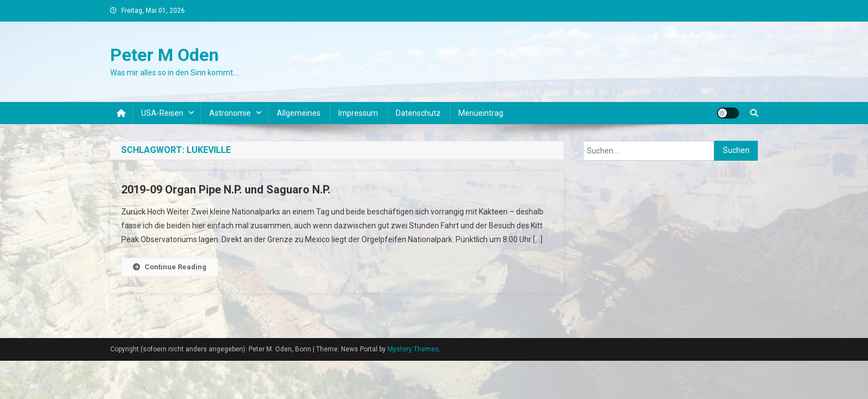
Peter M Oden (164, 55)
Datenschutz (418, 113)
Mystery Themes (413, 349)
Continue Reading (170, 267)
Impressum (358, 113)
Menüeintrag (481, 113)
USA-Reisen (162, 113)
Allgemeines (299, 113)
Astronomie (230, 113)
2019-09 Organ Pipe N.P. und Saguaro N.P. (226, 190)
